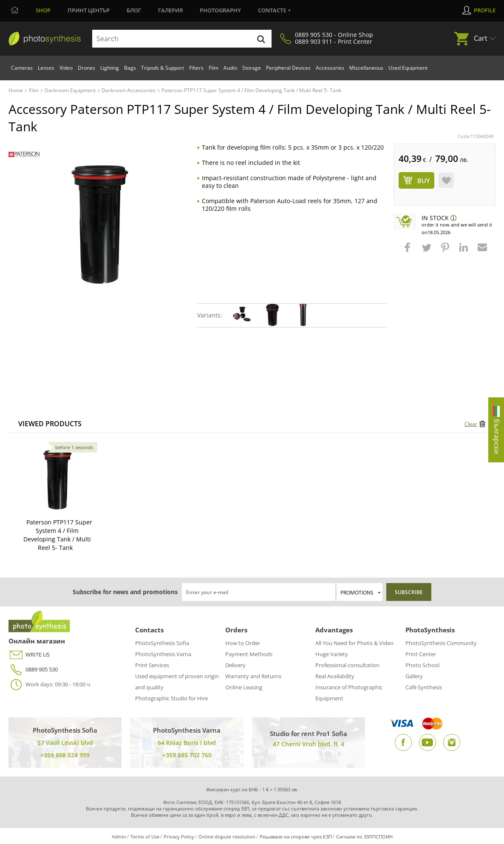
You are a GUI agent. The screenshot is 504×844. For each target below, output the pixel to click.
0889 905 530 (33, 670)
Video (66, 68)
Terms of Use (145, 837)
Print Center (421, 654)
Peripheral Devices (288, 68)
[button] (408, 252)
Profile (485, 10)
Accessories (330, 68)
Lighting (110, 68)
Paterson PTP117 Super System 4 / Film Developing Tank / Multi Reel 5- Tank (58, 535)
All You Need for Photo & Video (354, 643)
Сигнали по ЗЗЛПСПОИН (364, 837)
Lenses (46, 68)
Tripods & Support (163, 68)
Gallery (414, 676)
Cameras (22, 68)
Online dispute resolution (227, 837)
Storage (252, 68)
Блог (134, 10)
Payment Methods (249, 654)
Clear (471, 424)
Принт (89, 10)
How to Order (243, 643)
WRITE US (29, 655)
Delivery (235, 665)
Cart (481, 38)
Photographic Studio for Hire (171, 698)
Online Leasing (244, 687)
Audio (230, 68)
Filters (196, 68)
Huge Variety (332, 654)
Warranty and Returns (253, 676)
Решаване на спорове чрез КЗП (296, 837)
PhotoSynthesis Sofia (162, 643)
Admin (119, 837)
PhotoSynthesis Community (441, 643)
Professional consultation (347, 665)
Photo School (422, 665)
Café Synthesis (424, 687)
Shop (43, 10)
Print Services (152, 665)
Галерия (170, 10)
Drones (86, 68)
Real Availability (335, 676)
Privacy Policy (179, 837)
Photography (220, 10)
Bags (130, 68)
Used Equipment (408, 68)
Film (214, 68)
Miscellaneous (366, 68)
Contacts (272, 10)
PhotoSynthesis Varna (163, 654)
